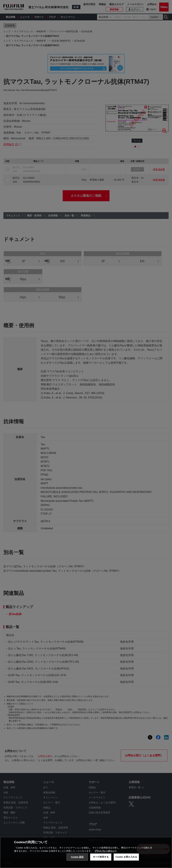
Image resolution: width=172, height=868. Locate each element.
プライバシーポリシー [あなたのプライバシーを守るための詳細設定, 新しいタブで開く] (106, 851)
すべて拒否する (101, 857)
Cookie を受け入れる (126, 857)
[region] (86, 852)
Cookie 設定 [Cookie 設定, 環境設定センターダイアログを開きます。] (77, 857)
